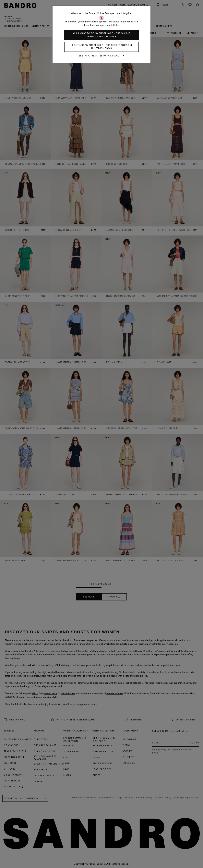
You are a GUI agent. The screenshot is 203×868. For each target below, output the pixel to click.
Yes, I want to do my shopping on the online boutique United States (101, 35)
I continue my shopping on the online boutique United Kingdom (102, 47)
